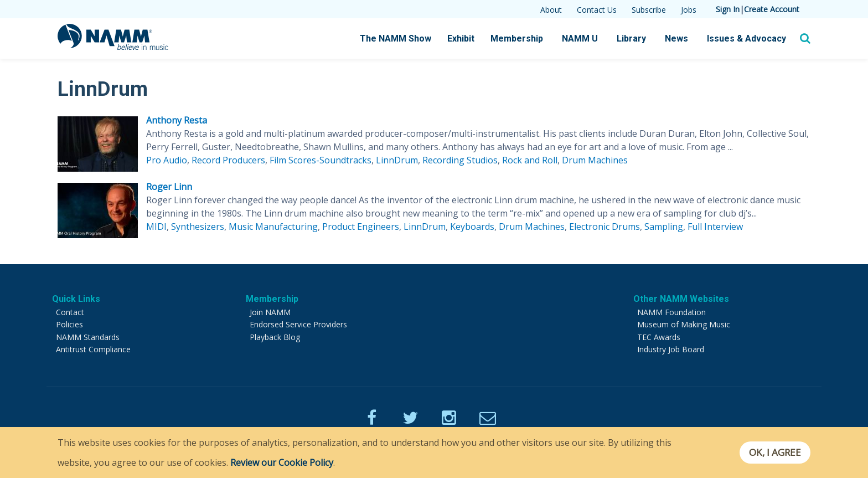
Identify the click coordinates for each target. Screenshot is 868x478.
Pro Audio (167, 160)
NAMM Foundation (671, 312)
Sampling (664, 227)
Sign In (728, 9)
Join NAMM (270, 312)
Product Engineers (361, 227)
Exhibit (461, 38)
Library (631, 38)
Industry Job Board (671, 349)
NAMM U (580, 38)
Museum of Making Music (684, 324)
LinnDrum (397, 160)
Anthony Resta (177, 120)
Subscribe (649, 10)
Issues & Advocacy (746, 38)
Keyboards (472, 227)
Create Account (772, 9)
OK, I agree (774, 453)
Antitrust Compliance (93, 349)
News (676, 38)
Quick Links (76, 299)
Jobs (689, 10)
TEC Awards (659, 337)
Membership (517, 38)
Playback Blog (275, 337)
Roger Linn (169, 187)
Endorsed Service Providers (298, 324)
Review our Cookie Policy (282, 462)
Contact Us (597, 10)
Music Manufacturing (273, 227)
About (551, 10)
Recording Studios (460, 160)
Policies (69, 324)
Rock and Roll (530, 160)
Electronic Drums (604, 227)
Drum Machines (595, 160)
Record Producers (228, 160)
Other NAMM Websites (681, 299)
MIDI (156, 227)
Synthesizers (198, 227)
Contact (70, 312)
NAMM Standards (88, 337)
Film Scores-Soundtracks (321, 160)
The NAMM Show (396, 38)
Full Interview (715, 227)
